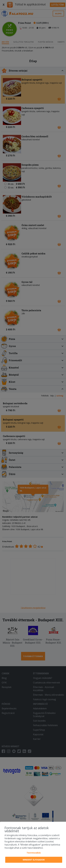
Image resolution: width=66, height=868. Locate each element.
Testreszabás (34, 853)
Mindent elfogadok (34, 860)
